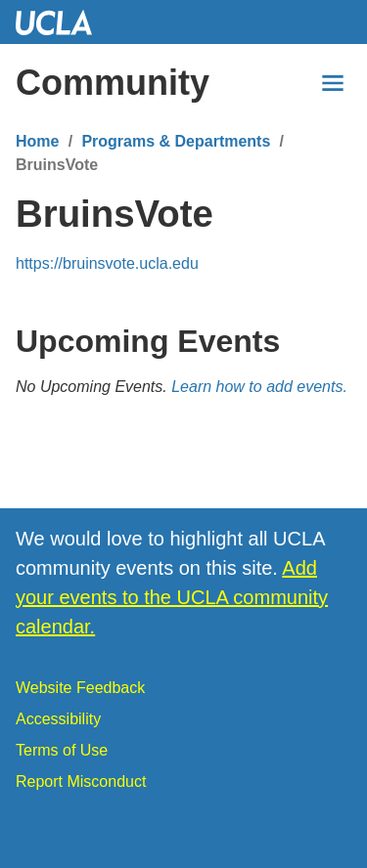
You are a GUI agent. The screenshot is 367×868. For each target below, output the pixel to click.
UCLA (63, 22)
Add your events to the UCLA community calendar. (172, 597)
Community (113, 83)
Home (37, 141)
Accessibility (58, 719)
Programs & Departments (176, 141)
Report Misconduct (81, 781)
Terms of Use (62, 750)
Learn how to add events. (259, 387)
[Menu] (333, 83)
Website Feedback (80, 688)
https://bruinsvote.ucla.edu (107, 263)
